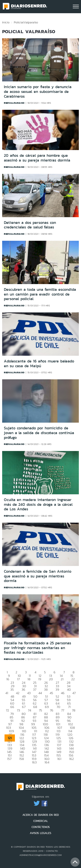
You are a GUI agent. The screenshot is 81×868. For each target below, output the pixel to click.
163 (34, 762)
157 (9, 759)
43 (29, 693)
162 (71, 759)
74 (29, 710)
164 (47, 762)
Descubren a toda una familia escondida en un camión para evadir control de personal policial (40, 294)
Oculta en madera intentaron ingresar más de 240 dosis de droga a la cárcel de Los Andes (38, 504)
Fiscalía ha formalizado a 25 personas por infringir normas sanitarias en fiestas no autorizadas (37, 648)
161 (59, 759)
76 (52, 710)
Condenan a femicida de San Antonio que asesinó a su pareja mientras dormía (38, 576)
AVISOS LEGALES (40, 833)
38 (46, 689)
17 (18, 679)
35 (12, 689)
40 (69, 689)
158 (22, 759)
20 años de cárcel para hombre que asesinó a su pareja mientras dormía (37, 158)
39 (57, 689)
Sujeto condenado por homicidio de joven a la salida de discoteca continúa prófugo (39, 433)
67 (24, 707)
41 (7, 693)
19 (40, 679)
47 (74, 693)
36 (23, 689)
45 (51, 693)
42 (18, 693)
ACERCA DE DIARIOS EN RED (41, 815)
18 (29, 679)
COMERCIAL (41, 821)
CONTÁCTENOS (41, 827)
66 (12, 707)
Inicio (6, 22)
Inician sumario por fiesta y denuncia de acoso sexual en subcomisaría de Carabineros (38, 91)
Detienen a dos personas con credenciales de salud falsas (30, 225)
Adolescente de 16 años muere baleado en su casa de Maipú (39, 364)
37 (35, 689)
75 (40, 710)
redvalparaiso (14, 103)
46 (63, 693)
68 (35, 707)
